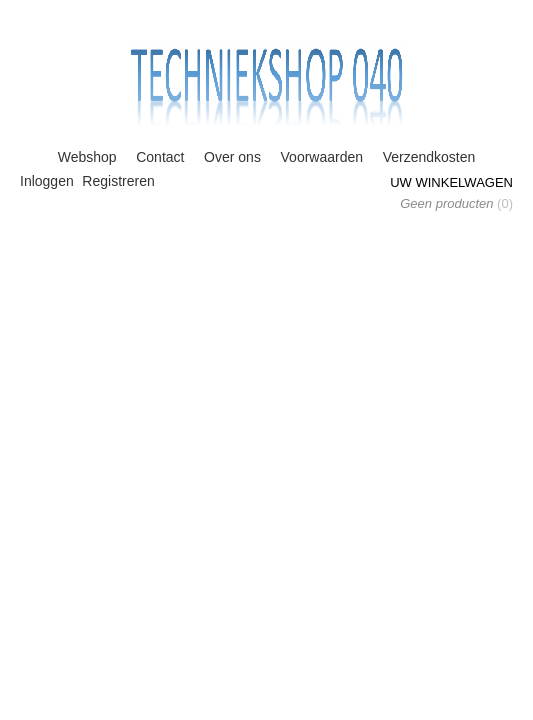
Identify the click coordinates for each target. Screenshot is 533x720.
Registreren (118, 181)
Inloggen (47, 181)
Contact (160, 157)
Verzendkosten (429, 157)
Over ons (232, 157)
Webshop (87, 157)
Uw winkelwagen (451, 182)
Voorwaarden (322, 157)
